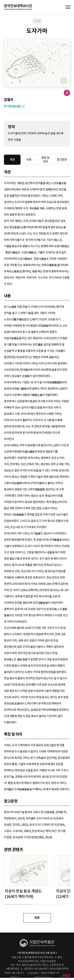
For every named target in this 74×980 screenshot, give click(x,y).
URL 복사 (67, 93)
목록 (37, 918)
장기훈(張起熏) (12, 106)
